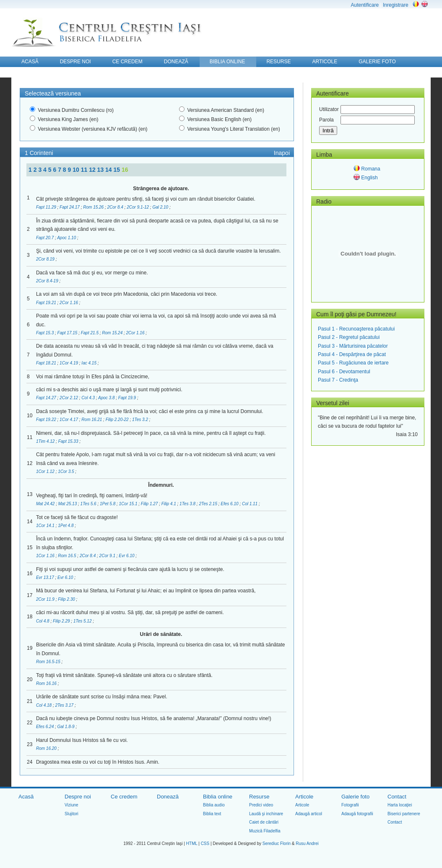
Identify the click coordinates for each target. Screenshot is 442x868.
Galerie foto (355, 797)
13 (101, 170)
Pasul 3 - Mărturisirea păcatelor (353, 346)
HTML (192, 843)
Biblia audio (214, 805)
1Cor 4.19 (69, 363)
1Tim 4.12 (46, 441)
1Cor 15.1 (129, 504)
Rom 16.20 (47, 748)
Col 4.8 (43, 621)
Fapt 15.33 (69, 441)
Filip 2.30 (67, 599)
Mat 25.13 (68, 504)
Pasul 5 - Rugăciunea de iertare (353, 363)
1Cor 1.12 (46, 471)
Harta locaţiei (400, 805)
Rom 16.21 (92, 420)
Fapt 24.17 (70, 207)
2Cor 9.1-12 (138, 207)
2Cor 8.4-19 (48, 281)
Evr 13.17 (46, 577)
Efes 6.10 (230, 504)
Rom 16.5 (68, 556)
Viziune (71, 805)
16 (125, 170)
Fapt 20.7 (45, 238)
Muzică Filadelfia (265, 831)
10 (77, 170)
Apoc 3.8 (107, 398)
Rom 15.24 (113, 333)
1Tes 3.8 (188, 504)
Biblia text (212, 814)
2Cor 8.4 (116, 207)
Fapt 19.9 (128, 398)
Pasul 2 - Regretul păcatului (349, 337)
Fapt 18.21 (47, 363)
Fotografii (350, 805)
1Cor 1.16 (46, 556)
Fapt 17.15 (68, 333)
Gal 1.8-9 (67, 727)
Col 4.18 (44, 705)
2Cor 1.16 (69, 303)
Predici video (261, 805)
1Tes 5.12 (83, 621)
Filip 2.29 (62, 621)
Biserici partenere (404, 814)
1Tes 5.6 (89, 504)
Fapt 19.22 (47, 420)
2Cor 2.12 (69, 398)
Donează (168, 797)
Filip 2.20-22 (118, 420)
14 (109, 170)
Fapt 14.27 (47, 398)
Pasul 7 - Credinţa (338, 380)
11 (85, 170)
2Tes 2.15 (208, 504)
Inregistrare (396, 5)
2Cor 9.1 (108, 556)
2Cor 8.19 (46, 259)
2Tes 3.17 (65, 705)
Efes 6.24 (45, 727)
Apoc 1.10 (67, 238)
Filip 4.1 (169, 504)
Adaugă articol (309, 814)
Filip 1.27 (150, 504)
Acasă (26, 797)
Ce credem (124, 797)
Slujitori (71, 814)
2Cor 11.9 (46, 599)
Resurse (259, 797)
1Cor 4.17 (69, 420)
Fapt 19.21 (47, 303)
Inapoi (282, 153)
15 (118, 170)
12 (93, 170)
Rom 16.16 (47, 683)
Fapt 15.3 (45, 333)
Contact (397, 797)
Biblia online (218, 797)
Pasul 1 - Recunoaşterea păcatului (356, 329)
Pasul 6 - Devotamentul (344, 372)
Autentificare (365, 5)
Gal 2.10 (161, 207)
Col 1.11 (250, 504)
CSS (205, 843)
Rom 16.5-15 (49, 662)
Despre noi (78, 797)
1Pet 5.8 (108, 504)
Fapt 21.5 (90, 333)
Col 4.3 (88, 398)
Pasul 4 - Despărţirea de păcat (352, 354)
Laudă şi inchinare (266, 814)
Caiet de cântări (264, 822)
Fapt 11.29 (47, 207)
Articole (304, 797)
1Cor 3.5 (66, 471)
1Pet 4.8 (66, 526)
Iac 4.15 (89, 363)
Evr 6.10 (127, 556)
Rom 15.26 (94, 207)
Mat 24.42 (46, 504)
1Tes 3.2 (141, 420)
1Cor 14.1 (46, 526)
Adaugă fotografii (357, 814)
